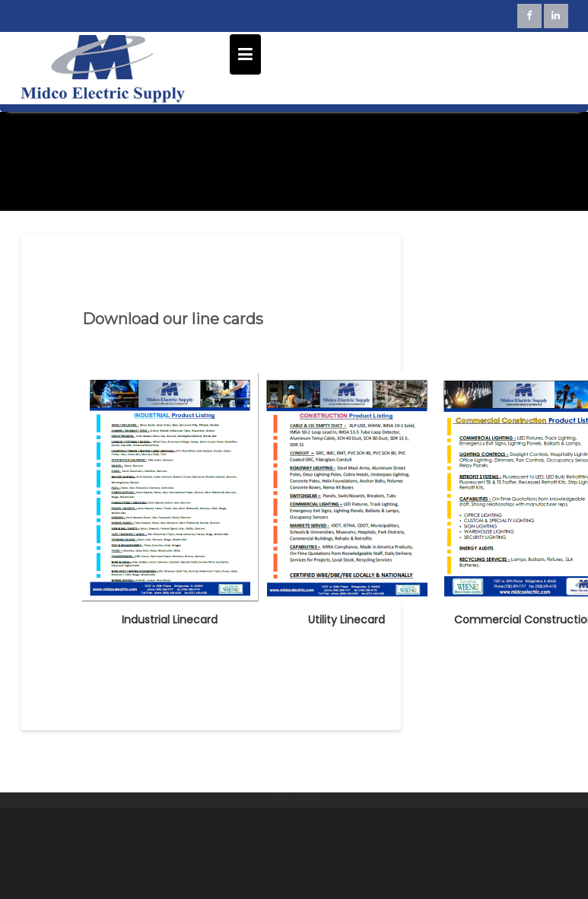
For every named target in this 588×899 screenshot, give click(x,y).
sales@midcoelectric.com (359, 841)
